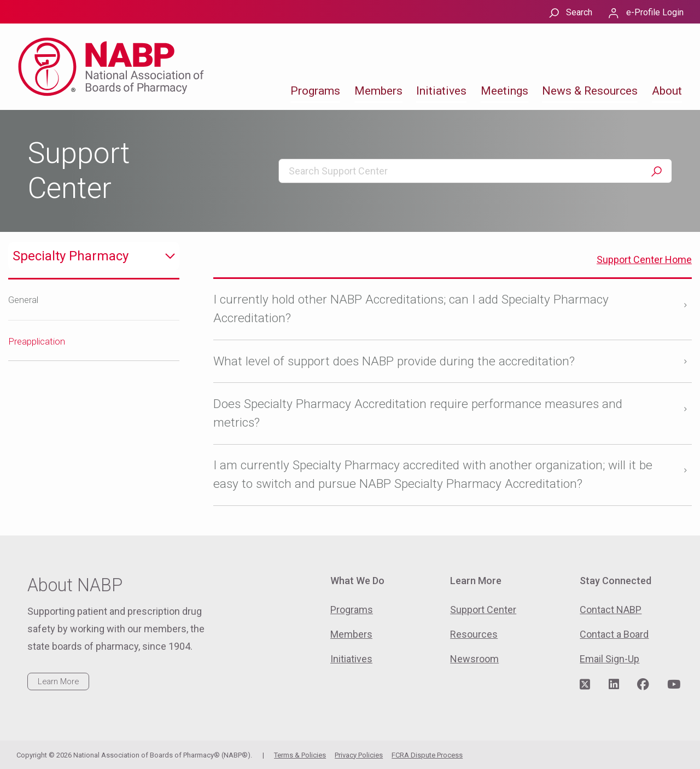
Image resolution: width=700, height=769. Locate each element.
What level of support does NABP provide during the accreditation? (394, 361)
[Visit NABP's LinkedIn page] (614, 685)
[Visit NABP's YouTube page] (674, 685)
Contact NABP (611, 610)
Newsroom (474, 659)
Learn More (58, 681)
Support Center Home (644, 260)
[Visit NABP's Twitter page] (585, 685)
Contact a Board (614, 634)
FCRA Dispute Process (427, 755)
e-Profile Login (655, 12)
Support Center (483, 610)
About (667, 91)
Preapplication (37, 341)
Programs (315, 91)
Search (579, 12)
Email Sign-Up (609, 659)
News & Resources (590, 91)
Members (378, 91)
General (23, 300)
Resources (474, 634)
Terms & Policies (300, 755)
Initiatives (441, 91)
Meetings (504, 91)
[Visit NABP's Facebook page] (643, 685)
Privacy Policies (359, 755)
